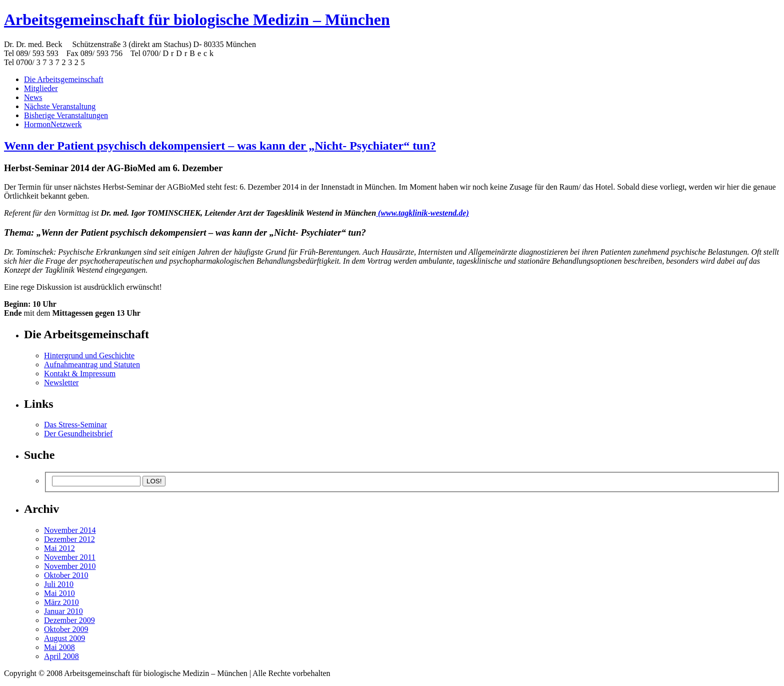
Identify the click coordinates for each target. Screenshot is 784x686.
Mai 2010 (59, 593)
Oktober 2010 (66, 575)
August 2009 (64, 638)
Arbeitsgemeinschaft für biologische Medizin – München (197, 20)
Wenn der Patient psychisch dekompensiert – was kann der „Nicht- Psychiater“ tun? (220, 146)
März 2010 (61, 602)
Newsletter (61, 383)
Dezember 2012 (69, 539)
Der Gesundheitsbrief (78, 434)
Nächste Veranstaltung (60, 106)
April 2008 (61, 656)
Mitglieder (41, 88)
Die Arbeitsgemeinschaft (64, 79)
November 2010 (70, 566)
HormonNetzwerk (53, 124)
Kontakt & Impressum (80, 374)
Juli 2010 (59, 584)
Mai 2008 (59, 647)
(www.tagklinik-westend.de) (422, 213)
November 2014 (70, 530)
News (33, 97)
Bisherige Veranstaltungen (66, 115)
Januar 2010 (63, 611)
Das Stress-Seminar (75, 425)
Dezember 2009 (69, 620)
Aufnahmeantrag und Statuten (92, 365)
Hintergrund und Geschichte (89, 356)
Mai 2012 (59, 548)
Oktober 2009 (66, 629)
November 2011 (70, 557)
